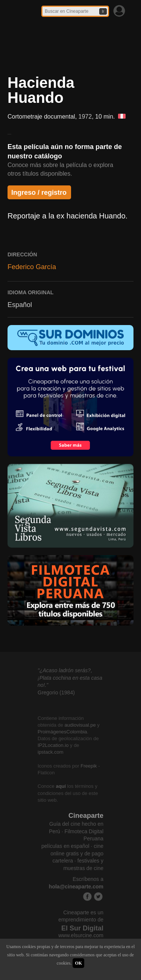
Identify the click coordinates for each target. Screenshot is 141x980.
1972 (85, 117)
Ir (103, 11)
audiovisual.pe (80, 725)
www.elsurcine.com (81, 935)
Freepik (89, 766)
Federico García (32, 267)
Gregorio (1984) (56, 692)
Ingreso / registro (39, 193)
